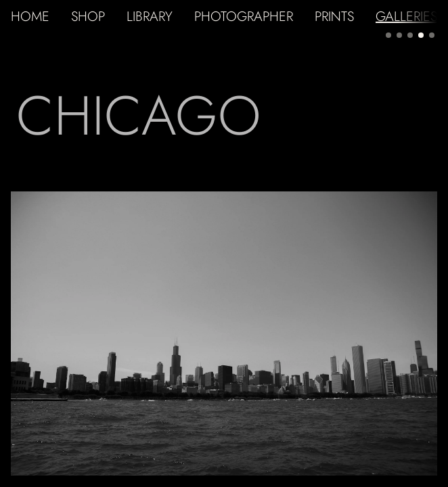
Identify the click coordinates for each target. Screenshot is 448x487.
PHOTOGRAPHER (244, 16)
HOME (30, 16)
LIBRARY (150, 16)
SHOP (88, 16)
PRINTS (334, 16)
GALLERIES (406, 16)
